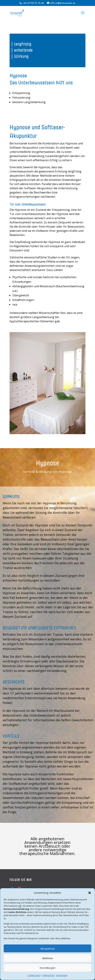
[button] (90, 893)
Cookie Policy (34, 975)
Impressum (62, 975)
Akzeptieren (48, 948)
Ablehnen (48, 958)
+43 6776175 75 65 (33, 3)
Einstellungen (48, 968)
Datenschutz (49, 975)
